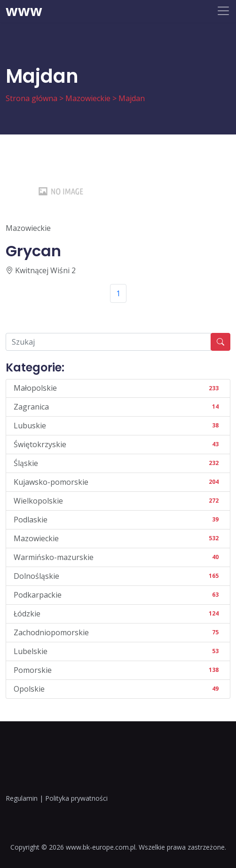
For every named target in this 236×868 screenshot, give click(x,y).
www (24, 11)
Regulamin (22, 798)
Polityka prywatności (76, 798)
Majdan (132, 98)
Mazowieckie (88, 98)
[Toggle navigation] (223, 11)
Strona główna (31, 98)
